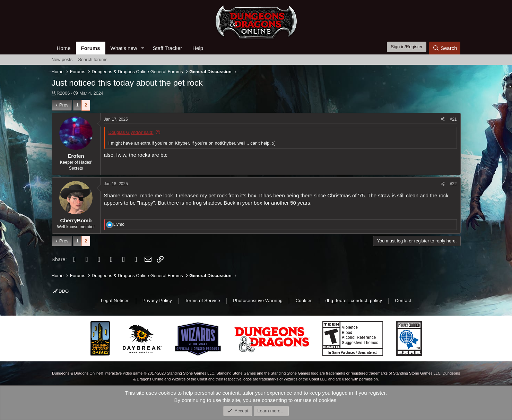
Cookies (304, 301)
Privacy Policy (157, 301)
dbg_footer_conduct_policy (354, 301)
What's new (124, 48)
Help (198, 48)
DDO (61, 291)
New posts (62, 59)
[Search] (445, 48)
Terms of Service (202, 301)
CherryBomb (76, 220)
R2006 (63, 93)
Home (64, 48)
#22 (453, 184)
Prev (64, 105)
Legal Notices (115, 301)
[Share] (443, 119)
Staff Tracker (167, 48)
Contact (403, 301)
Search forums (93, 59)
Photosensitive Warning (258, 301)
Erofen (76, 156)
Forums (91, 48)
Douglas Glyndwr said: (131, 132)
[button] (142, 48)
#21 (453, 119)
